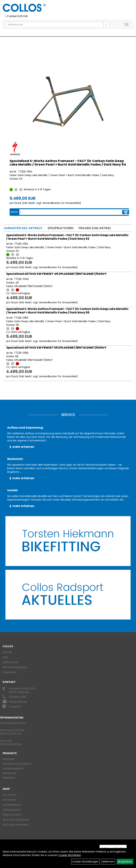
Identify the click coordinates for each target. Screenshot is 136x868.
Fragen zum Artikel (95, 228)
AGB (5, 657)
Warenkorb (9, 800)
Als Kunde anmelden (15, 825)
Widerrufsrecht (12, 815)
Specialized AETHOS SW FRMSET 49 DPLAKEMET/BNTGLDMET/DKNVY (56, 274)
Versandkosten (12, 805)
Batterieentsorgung (15, 667)
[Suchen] (106, 25)
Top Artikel (9, 795)
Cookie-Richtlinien (70, 855)
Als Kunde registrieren (16, 820)
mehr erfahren (23, 447)
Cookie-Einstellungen (85, 862)
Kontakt (7, 652)
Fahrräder (9, 759)
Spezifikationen (60, 228)
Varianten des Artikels (23, 228)
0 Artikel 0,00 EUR (17, 16)
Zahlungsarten (12, 810)
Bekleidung (9, 773)
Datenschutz (11, 662)
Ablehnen (108, 862)
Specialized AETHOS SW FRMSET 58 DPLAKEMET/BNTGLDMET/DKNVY (56, 348)
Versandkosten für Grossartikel (61, 203)
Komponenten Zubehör (17, 764)
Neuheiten (9, 778)
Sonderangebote (13, 768)
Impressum (10, 672)
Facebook (15, 707)
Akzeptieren (125, 862)
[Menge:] (71, 212)
